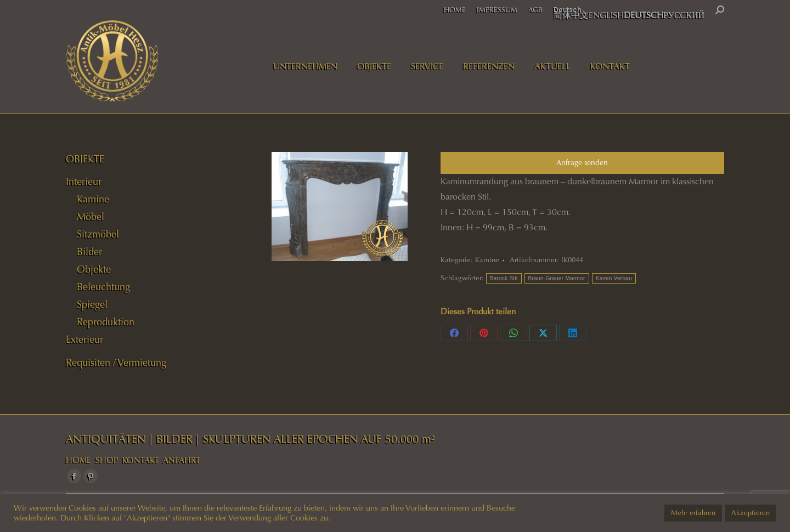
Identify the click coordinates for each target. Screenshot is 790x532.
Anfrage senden (582, 163)
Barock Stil (504, 278)
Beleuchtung (103, 287)
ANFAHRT (182, 460)
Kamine (487, 260)
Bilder (89, 252)
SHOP (107, 460)
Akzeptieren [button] (751, 513)
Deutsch (567, 10)
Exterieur (84, 339)
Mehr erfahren (693, 513)
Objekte (94, 269)
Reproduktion (106, 322)
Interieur (84, 182)
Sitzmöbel (98, 234)
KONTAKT (141, 460)
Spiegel (92, 304)
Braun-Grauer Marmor (557, 278)
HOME (78, 460)
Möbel (91, 217)
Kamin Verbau (614, 278)
